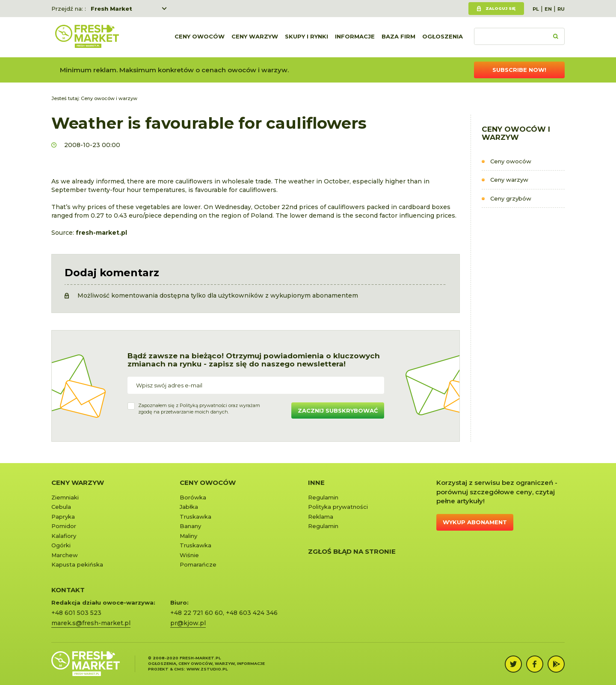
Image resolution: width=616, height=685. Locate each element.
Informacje (355, 37)
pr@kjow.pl (188, 623)
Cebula (61, 507)
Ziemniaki (65, 497)
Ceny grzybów (511, 198)
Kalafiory (64, 536)
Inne (316, 483)
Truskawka (195, 517)
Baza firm (398, 37)
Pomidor (64, 526)
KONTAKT (68, 590)
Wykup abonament (475, 522)
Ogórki (61, 545)
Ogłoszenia (443, 37)
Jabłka (189, 507)
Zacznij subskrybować (338, 410)
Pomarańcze (198, 564)
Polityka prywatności (338, 507)
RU (561, 9)
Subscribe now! (519, 70)
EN (548, 9)
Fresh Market (111, 9)
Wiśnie (189, 555)
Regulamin (323, 497)
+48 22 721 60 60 (197, 613)
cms (179, 669)
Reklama (321, 517)
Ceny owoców (200, 37)
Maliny (188, 536)
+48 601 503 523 (76, 613)
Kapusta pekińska (77, 564)
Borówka (193, 497)
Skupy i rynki (307, 37)
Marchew (65, 555)
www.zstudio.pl (207, 669)
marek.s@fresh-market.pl (91, 623)
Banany (190, 526)
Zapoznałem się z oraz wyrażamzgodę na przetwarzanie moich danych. (199, 409)
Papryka (63, 517)
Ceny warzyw (255, 37)
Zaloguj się (500, 8)
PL (536, 9)
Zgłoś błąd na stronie (352, 551)
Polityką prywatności (203, 405)
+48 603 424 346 (252, 613)
